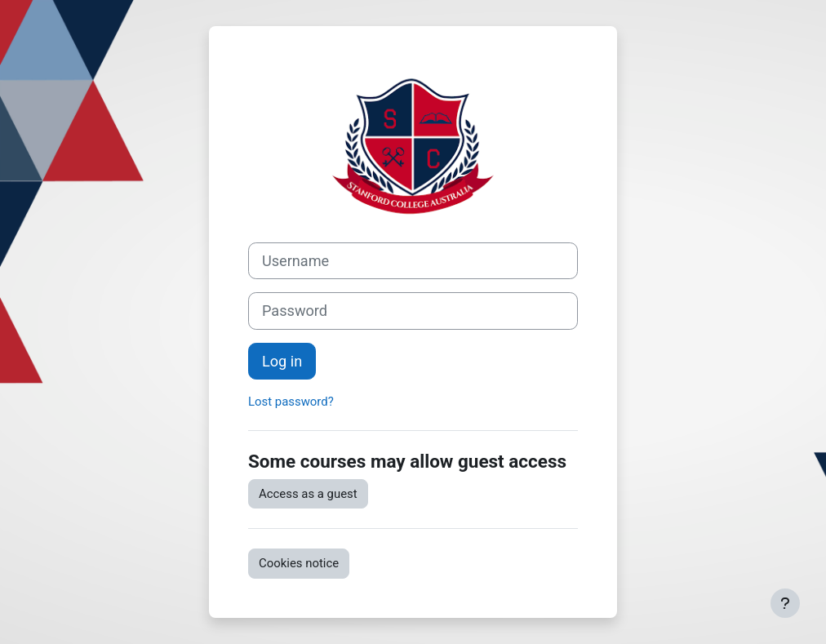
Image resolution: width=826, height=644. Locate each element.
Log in (282, 361)
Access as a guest (308, 494)
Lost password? (291, 402)
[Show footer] (785, 603)
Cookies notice (299, 563)
